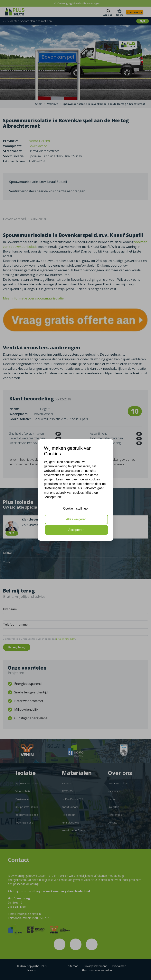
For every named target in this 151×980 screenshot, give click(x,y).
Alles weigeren (76, 519)
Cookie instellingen (76, 508)
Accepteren (76, 530)
